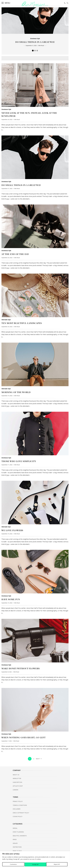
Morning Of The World (35, 364)
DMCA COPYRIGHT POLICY (21, 813)
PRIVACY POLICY (18, 801)
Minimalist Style (6, 320)
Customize (13, 864)
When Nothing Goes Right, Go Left (35, 710)
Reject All (35, 864)
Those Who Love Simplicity (35, 434)
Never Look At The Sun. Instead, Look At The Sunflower (35, 85)
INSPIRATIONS (17, 847)
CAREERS (15, 790)
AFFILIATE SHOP (18, 786)
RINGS (15, 839)
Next (39, 759)
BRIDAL (15, 828)
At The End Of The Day (35, 226)
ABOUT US (16, 775)
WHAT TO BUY (17, 851)
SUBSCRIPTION (17, 782)
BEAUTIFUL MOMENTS (20, 836)
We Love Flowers (35, 503)
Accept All (57, 864)
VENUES (15, 843)
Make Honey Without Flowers (35, 641)
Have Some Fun (35, 572)
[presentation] (4, 31)
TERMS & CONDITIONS (20, 805)
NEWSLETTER (17, 778)
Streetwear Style (35, 39)
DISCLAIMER (17, 809)
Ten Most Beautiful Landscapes (35, 295)
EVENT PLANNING (18, 832)
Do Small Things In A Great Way (35, 42)
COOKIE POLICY (18, 816)
